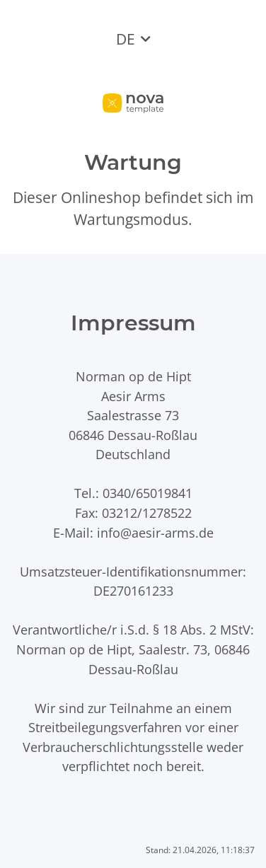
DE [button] (126, 39)
